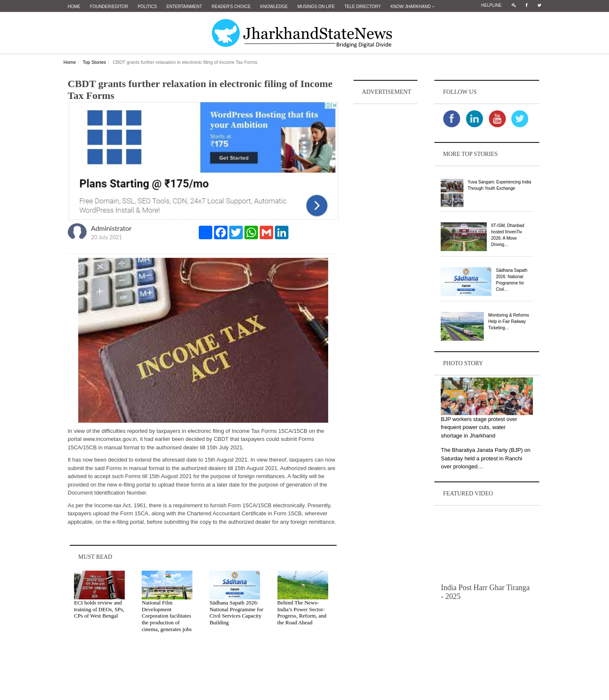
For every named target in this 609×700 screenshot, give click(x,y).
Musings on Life (316, 7)
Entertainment (184, 7)
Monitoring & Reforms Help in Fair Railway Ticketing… (509, 321)
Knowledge (274, 7)
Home (74, 7)
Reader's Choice (231, 7)
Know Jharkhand (412, 7)
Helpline (491, 5)
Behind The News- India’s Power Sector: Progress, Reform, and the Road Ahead (302, 612)
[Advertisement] (386, 233)
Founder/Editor (109, 7)
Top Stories (94, 62)
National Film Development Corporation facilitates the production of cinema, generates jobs (167, 616)
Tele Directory (362, 7)
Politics (147, 7)
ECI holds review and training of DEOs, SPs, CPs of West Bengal (99, 609)
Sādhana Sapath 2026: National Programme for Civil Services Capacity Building (236, 612)
